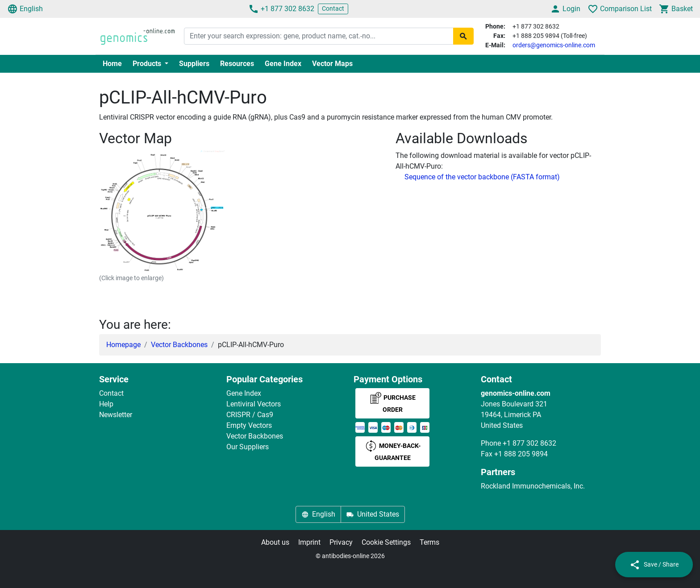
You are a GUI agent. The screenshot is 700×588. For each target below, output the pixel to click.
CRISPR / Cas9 (250, 415)
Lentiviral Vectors (254, 404)
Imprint (309, 542)
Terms (429, 542)
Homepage (123, 345)
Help (106, 404)
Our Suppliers (248, 447)
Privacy (341, 542)
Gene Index (283, 64)
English (25, 9)
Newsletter (116, 415)
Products (148, 64)
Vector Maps (332, 64)
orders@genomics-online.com (554, 45)
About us (275, 542)
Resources (237, 64)
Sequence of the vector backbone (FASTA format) (482, 177)
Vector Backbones (179, 345)
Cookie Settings (386, 542)
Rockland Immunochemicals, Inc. (533, 486)
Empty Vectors (249, 425)
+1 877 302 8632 (281, 9)
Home (112, 64)
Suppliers (194, 64)
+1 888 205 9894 (521, 454)
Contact (333, 8)
